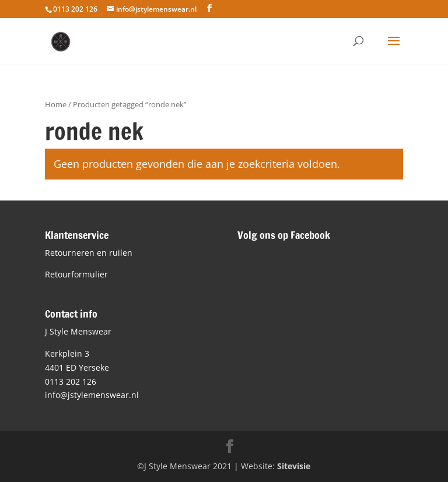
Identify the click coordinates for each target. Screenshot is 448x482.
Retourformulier (76, 274)
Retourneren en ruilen (89, 253)
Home (56, 104)
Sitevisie (294, 466)
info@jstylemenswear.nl (92, 395)
